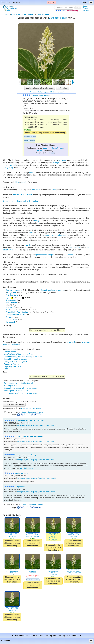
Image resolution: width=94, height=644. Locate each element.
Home (7, 14)
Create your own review (14, 405)
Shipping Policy (51, 636)
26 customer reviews (36, 96)
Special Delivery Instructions (16, 359)
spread (38, 255)
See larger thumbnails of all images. (40, 88)
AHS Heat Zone (12, 295)
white (31, 172)
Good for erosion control (16, 315)
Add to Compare (30, 141)
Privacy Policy (65, 636)
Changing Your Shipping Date (16, 362)
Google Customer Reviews (32, 408)
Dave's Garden (57, 148)
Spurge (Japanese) (43, 14)
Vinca (54, 190)
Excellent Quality (21, 473)
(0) (85, 2)
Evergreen (10, 317)
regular (24, 182)
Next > (37, 415)
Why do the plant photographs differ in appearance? (47, 92)
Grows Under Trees (13, 312)
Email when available (33, 580)
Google (46, 148)
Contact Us (77, 636)
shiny (17, 182)
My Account (6, 641)
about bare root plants (22, 195)
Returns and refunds (20, 636)
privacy (52, 153)
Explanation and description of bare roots (21, 388)
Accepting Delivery (12, 364)
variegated (57, 163)
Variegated (10, 322)
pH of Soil (10, 310)
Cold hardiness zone (14, 290)
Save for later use (30, 137)
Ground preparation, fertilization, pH (19, 383)
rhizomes (72, 255)
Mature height (12, 302)
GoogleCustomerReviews (87, 8)
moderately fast (48, 255)
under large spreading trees (56, 235)
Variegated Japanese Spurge (26, 455)
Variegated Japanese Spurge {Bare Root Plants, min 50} (37, 425)
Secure (40, 150)
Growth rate (11, 300)
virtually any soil (9, 165)
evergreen (62, 160)
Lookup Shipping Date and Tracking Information (23, 357)
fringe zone (12, 293)
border (29, 245)
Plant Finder (6, 2)
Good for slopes (12, 320)
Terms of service (37, 636)
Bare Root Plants (58, 18)
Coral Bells (35, 190)
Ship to (52, 3)
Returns (7, 369)
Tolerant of (10, 307)
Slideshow (62, 88)
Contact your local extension (52, 290)
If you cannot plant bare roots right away (21, 393)
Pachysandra (20, 487)
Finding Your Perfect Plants (23, 14)
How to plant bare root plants (16, 391)
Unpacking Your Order (13, 366)
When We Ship (10, 352)
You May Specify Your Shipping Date (18, 354)
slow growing (8, 168)
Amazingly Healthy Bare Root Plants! (29, 421)
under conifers (74, 247)
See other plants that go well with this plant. (21, 201)
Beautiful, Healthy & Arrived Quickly (29, 436)
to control (71, 342)
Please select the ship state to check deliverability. (45, 133)
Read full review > (27, 468)
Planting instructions (12, 386)
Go (78, 8)
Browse (16, 2)
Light (8, 297)
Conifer (25, 312)
